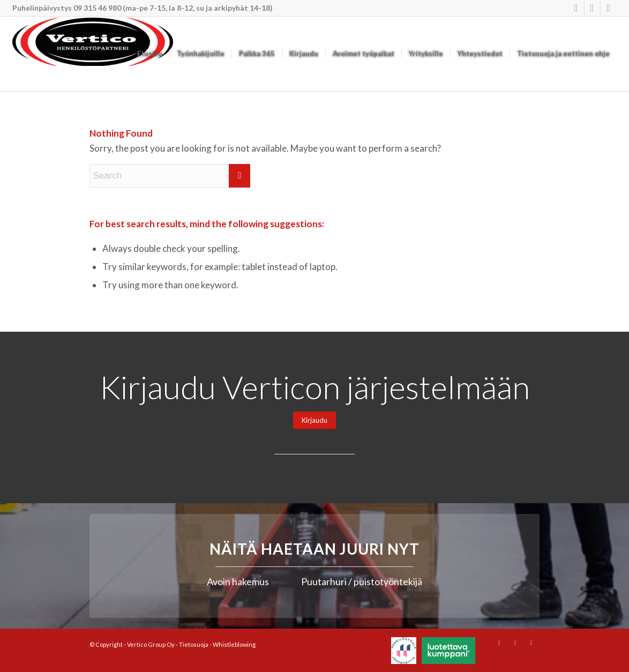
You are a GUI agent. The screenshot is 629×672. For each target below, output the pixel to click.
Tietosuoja (194, 644)
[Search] (170, 176)
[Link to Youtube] (592, 8)
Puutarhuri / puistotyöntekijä (362, 581)
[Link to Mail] (609, 8)
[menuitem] (150, 54)
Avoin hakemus (238, 581)
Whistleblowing (234, 644)
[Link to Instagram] (576, 8)
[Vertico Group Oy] (93, 54)
